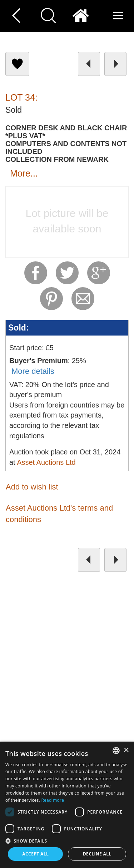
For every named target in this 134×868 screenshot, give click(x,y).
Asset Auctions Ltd (46, 462)
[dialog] (67, 805)
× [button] (126, 750)
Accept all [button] (35, 854)
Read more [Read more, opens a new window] (53, 800)
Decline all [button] (97, 854)
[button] (67, 841)
